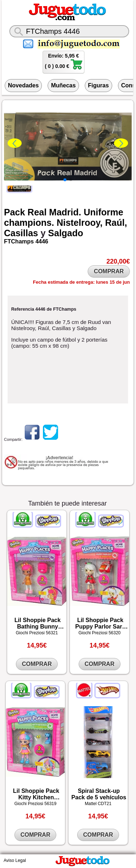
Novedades (23, 85)
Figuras (98, 85)
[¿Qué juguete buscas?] (69, 31)
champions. (29, 223)
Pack (14, 212)
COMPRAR (109, 271)
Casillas (21, 233)
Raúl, (116, 223)
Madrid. (65, 212)
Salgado (65, 233)
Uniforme (104, 212)
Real (37, 212)
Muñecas (63, 85)
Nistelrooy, (80, 223)
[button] (65, 180)
